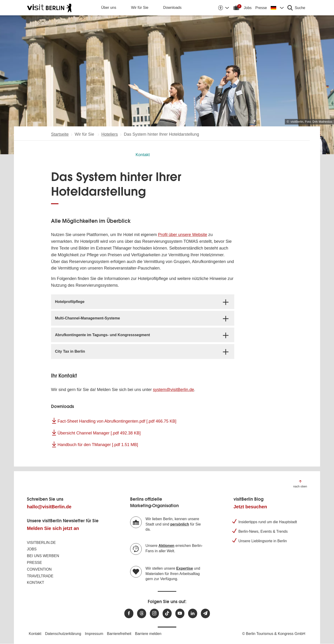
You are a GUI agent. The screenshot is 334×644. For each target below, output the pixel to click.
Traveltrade (40, 576)
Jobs (248, 8)
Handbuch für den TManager (98, 445)
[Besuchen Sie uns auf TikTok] (167, 613)
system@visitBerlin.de (173, 390)
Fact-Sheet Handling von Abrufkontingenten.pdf (117, 421)
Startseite (60, 134)
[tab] (143, 302)
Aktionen (166, 546)
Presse (261, 8)
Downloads (172, 8)
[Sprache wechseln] (277, 8)
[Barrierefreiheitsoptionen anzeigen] (223, 8)
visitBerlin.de (41, 543)
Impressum (94, 634)
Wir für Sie (140, 8)
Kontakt (143, 155)
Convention (39, 569)
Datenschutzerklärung (63, 634)
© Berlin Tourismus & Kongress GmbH (274, 634)
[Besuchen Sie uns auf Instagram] (154, 613)
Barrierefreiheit (119, 634)
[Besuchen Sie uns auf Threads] (142, 613)
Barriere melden (148, 634)
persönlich (180, 524)
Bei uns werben (43, 556)
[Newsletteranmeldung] (205, 613)
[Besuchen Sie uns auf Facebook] (129, 613)
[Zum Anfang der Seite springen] (300, 484)
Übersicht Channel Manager (99, 433)
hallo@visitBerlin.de (49, 507)
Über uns (109, 8)
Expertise (185, 568)
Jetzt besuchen (250, 507)
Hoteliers (110, 134)
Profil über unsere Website (183, 235)
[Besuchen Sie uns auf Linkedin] (193, 613)
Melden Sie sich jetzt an (53, 528)
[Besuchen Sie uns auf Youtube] (180, 613)
